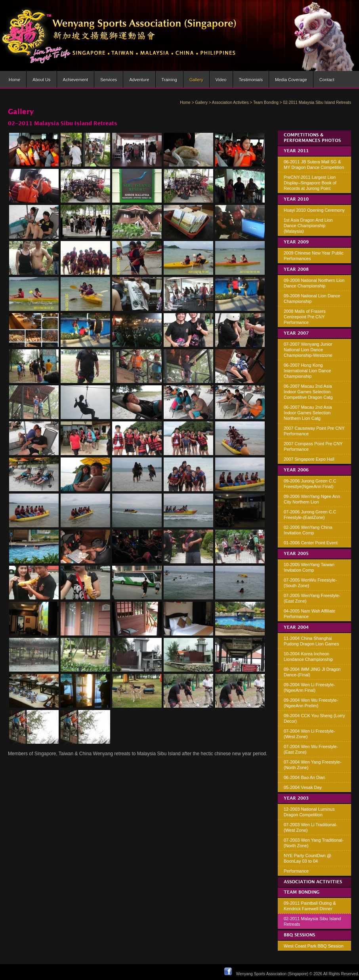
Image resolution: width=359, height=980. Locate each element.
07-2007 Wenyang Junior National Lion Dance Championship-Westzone (308, 350)
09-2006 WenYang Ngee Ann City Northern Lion (312, 499)
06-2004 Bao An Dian (305, 777)
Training (169, 80)
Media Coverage (291, 80)
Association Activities (230, 102)
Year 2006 (296, 470)
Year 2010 (296, 199)
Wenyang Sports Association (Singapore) (272, 974)
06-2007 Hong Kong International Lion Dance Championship (307, 371)
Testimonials (251, 80)
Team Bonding (266, 102)
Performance (296, 871)
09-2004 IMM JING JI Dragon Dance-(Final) (312, 672)
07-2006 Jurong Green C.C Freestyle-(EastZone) (310, 515)
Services (109, 80)
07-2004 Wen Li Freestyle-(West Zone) (309, 734)
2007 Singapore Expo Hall (309, 459)
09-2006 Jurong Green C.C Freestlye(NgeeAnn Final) (310, 484)
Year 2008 (296, 270)
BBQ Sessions (299, 935)
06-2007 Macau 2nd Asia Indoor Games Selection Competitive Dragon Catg (308, 392)
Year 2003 (296, 798)
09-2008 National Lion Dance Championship (312, 299)
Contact (327, 80)
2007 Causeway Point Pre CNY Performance (314, 431)
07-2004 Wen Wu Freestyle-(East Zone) (311, 749)
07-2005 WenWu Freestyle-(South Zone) (310, 583)
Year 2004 (296, 628)
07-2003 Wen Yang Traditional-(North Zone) (314, 843)
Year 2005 (296, 554)
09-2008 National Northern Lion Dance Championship (314, 283)
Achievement (76, 80)
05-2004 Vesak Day (303, 787)
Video (221, 80)
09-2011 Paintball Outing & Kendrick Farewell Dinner (310, 906)
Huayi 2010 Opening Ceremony (314, 210)
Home (14, 80)
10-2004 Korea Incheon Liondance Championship (308, 657)
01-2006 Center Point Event (311, 543)
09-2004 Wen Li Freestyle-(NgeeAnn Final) (309, 687)
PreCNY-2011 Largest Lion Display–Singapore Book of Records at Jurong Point (310, 183)
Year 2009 (296, 242)
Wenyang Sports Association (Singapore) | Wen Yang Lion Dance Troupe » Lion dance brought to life (118, 35)
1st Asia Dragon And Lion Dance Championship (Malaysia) (308, 226)
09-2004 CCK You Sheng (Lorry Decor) (314, 718)
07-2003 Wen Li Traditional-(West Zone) (310, 827)
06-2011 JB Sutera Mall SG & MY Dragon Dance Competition (314, 165)
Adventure (139, 80)
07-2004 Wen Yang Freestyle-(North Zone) (313, 765)
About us (41, 80)
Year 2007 (296, 333)
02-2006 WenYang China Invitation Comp (308, 530)
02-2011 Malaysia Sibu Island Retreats (312, 921)
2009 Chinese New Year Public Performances (314, 256)
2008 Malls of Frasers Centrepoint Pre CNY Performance (305, 317)
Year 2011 (296, 151)
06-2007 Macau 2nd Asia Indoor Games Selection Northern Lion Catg (308, 413)
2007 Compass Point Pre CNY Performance (313, 446)
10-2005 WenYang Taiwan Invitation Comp (309, 567)
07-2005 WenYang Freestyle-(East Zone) (312, 598)
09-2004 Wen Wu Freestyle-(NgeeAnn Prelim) (311, 703)
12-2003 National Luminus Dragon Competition (309, 812)
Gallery (196, 80)
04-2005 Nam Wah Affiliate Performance (309, 614)
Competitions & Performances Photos (312, 138)
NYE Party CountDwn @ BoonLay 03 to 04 (307, 858)
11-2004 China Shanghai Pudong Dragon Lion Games (311, 641)
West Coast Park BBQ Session (314, 946)
